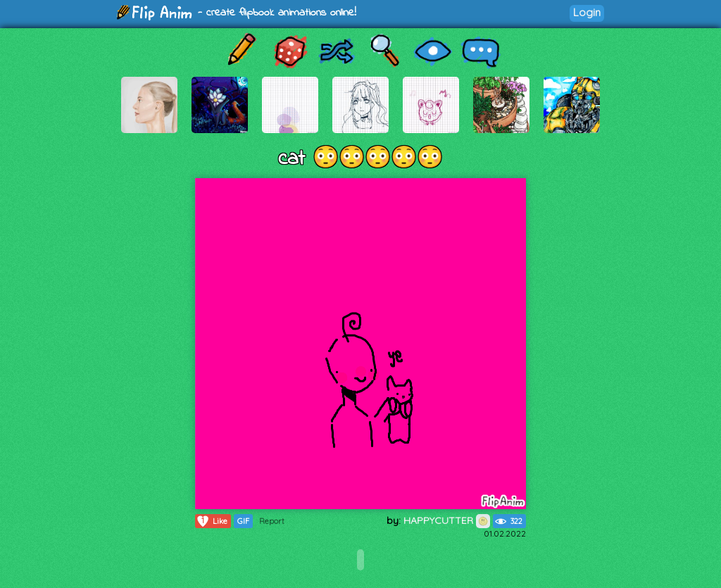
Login (587, 12)
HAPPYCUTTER (447, 520)
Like (212, 521)
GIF (243, 521)
